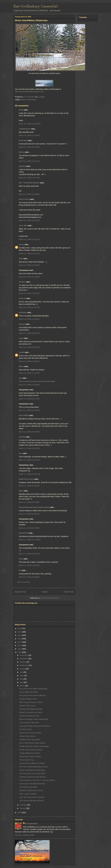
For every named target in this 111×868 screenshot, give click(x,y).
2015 (20, 632)
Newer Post (20, 592)
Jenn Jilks (23, 226)
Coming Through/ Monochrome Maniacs (35, 726)
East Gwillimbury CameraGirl (36, 6)
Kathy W (22, 298)
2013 (20, 639)
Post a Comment (24, 582)
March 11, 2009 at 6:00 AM (29, 514)
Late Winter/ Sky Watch (28, 787)
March (22, 686)
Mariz (21, 491)
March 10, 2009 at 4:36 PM (29, 194)
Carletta (22, 437)
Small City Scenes (26, 479)
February (23, 805)
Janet (21, 338)
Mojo (21, 259)
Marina (22, 152)
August (23, 669)
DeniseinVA (24, 533)
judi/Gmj (22, 166)
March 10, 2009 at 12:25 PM (30, 124)
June (22, 676)
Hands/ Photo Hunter (27, 706)
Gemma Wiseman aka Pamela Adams (34, 507)
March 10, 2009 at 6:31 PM (29, 347)
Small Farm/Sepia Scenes (29, 716)
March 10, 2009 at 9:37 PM (29, 460)
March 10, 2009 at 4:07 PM (29, 161)
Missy (21, 366)
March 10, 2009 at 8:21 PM (29, 399)
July (21, 672)
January (23, 808)
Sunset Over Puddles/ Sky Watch (32, 763)
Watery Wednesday (28, 100)
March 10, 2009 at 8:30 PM (29, 432)
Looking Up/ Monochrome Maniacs (33, 777)
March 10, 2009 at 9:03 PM (29, 448)
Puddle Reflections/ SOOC (30, 753)
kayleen (22, 324)
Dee (20, 378)
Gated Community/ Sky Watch (31, 712)
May (22, 679)
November (24, 659)
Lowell (22, 352)
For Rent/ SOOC (26, 729)
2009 (20, 652)
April (22, 682)
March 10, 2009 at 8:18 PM (29, 385)
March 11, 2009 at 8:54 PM (29, 554)
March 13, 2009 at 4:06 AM (29, 577)
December (24, 655)
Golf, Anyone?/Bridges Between (31, 801)
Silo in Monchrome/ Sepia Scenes (32, 743)
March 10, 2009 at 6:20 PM (29, 333)
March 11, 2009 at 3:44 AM (29, 486)
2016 (20, 628)
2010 (20, 649)
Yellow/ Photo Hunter (27, 736)
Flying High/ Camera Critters (30, 757)
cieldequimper (25, 129)
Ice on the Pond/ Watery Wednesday (33, 689)
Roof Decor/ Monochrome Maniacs (33, 695)
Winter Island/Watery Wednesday (32, 770)
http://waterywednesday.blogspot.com (29, 92)
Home (45, 592)
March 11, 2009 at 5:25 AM (29, 502)
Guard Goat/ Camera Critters (30, 733)
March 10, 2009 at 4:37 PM (29, 220)
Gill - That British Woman (29, 183)
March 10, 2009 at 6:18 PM (29, 319)
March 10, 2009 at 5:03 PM (29, 265)
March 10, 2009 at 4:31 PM (29, 178)
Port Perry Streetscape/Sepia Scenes (34, 767)
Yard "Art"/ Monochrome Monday (32, 797)
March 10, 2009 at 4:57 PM (29, 254)
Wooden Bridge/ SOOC (28, 699)
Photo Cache (24, 199)
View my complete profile (25, 835)
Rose (21, 559)
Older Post (69, 592)
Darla (21, 110)
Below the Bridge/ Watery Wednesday (34, 719)
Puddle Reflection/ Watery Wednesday (34, 746)
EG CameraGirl (31, 824)
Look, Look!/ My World (28, 794)
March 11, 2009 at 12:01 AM (30, 474)
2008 (20, 813)
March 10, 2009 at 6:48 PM (29, 361)
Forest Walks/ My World (28, 692)
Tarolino (22, 282)
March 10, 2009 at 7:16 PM (29, 373)
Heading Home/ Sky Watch (30, 740)
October (23, 662)
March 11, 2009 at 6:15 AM (29, 528)
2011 (20, 645)
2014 (20, 635)
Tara (21, 453)
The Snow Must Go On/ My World (32, 773)
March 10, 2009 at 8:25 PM (29, 410)
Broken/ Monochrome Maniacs (31, 750)
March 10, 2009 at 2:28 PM (29, 135)
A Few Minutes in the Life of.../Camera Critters (37, 780)
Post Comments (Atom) (50, 598)
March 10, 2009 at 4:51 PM (29, 239)
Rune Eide (23, 140)
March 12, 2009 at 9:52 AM (29, 565)
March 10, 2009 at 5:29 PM (29, 277)
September (24, 665)
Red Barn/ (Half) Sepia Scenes (31, 790)
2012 (20, 642)
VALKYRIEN (24, 415)
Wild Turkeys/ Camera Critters (31, 702)
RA (20, 570)
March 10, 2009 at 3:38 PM (29, 147)
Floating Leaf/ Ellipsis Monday (31, 709)
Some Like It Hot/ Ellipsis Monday (32, 784)
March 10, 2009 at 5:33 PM (29, 293)
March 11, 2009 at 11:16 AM (30, 540)
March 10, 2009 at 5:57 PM (29, 307)
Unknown (23, 312)
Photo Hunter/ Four (27, 760)
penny (21, 244)
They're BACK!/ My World (29, 723)
